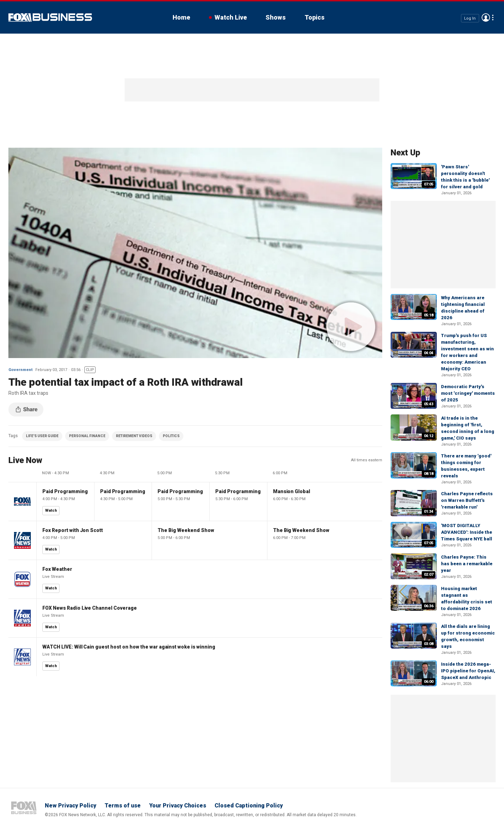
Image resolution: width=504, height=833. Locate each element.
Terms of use (123, 806)
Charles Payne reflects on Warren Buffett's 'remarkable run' (467, 500)
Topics (314, 17)
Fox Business (50, 17)
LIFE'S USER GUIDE (42, 436)
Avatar (486, 17)
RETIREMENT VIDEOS (134, 436)
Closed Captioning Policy (249, 806)
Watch (51, 510)
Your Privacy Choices (178, 806)
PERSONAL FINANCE (87, 436)
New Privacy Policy (71, 806)
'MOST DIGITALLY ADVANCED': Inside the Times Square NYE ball (467, 532)
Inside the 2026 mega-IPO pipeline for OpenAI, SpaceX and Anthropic (468, 671)
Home (181, 17)
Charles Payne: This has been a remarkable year (467, 564)
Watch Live (231, 17)
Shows (276, 17)
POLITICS (171, 436)
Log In (470, 18)
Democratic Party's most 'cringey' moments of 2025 (468, 393)
